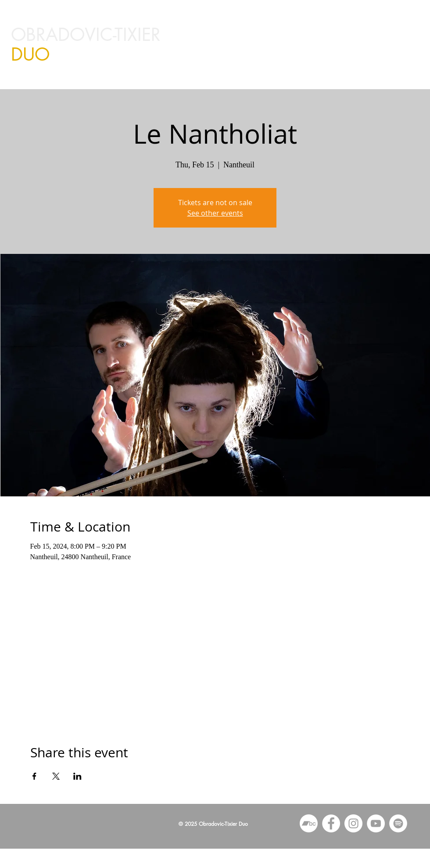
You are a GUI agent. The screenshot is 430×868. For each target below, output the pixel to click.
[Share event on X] (56, 776)
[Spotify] (398, 823)
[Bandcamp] (309, 823)
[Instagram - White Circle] (353, 823)
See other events (215, 213)
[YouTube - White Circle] (376, 823)
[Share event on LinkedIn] (77, 776)
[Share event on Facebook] (34, 776)
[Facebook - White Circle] (331, 823)
